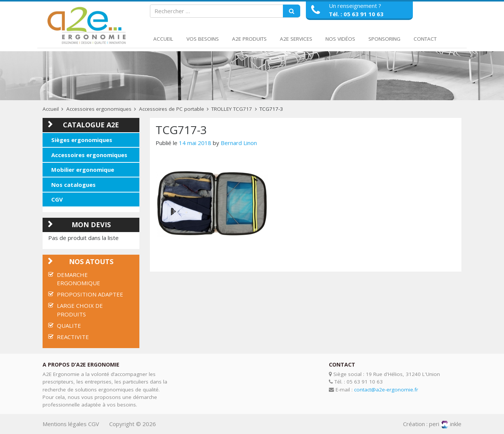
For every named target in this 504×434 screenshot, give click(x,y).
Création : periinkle (432, 424)
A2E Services (296, 39)
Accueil (163, 39)
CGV (57, 199)
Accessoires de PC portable (172, 109)
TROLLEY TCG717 (232, 109)
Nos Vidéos (340, 39)
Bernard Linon (239, 143)
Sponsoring (384, 39)
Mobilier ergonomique (83, 170)
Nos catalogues (73, 185)
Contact (425, 39)
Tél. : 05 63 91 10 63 (356, 14)
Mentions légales (65, 424)
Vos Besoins (203, 39)
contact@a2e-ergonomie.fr (386, 390)
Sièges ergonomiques (82, 140)
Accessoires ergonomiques (99, 109)
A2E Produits (249, 39)
